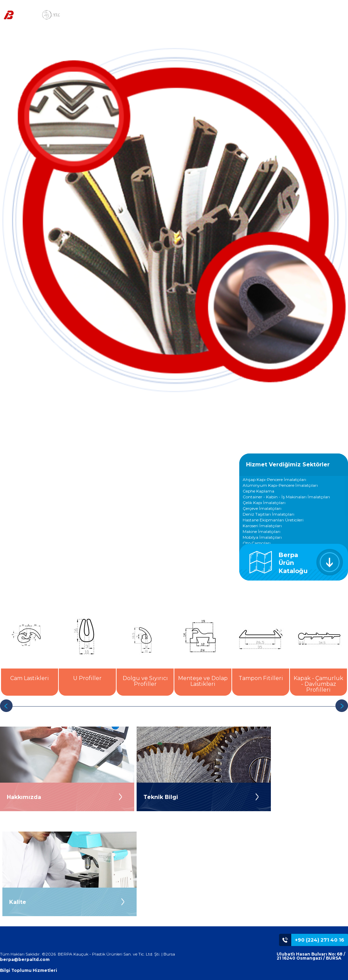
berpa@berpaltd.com (25, 959)
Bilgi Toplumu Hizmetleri (29, 970)
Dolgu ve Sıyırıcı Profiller (145, 681)
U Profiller (87, 678)
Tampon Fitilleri (261, 678)
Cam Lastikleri (30, 678)
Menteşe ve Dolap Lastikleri (203, 681)
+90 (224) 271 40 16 (320, 940)
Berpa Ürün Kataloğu (293, 563)
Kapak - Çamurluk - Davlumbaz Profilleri (318, 684)
